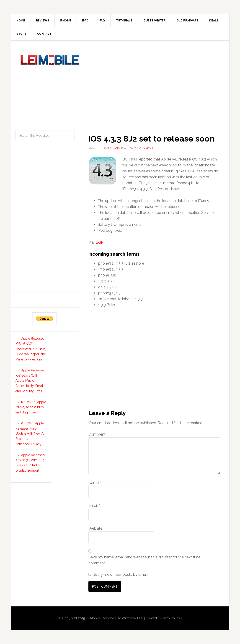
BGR (100, 242)
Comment (98, 434)
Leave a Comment (141, 148)
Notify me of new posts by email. (120, 574)
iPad (85, 21)
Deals (214, 21)
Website (95, 528)
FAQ (102, 21)
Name (95, 483)
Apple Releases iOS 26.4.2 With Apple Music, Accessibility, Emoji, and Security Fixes (30, 381)
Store (21, 34)
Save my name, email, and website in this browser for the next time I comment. (145, 560)
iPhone (66, 21)
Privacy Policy (170, 618)
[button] (103, 170)
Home (21, 21)
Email (94, 506)
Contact (44, 34)
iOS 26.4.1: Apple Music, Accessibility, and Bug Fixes (31, 407)
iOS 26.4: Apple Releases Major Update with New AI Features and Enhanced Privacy (30, 434)
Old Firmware (187, 21)
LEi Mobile (50, 60)
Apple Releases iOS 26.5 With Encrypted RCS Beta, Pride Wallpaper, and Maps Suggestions (31, 349)
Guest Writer (154, 21)
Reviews (43, 21)
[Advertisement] (164, 82)
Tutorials (124, 21)
